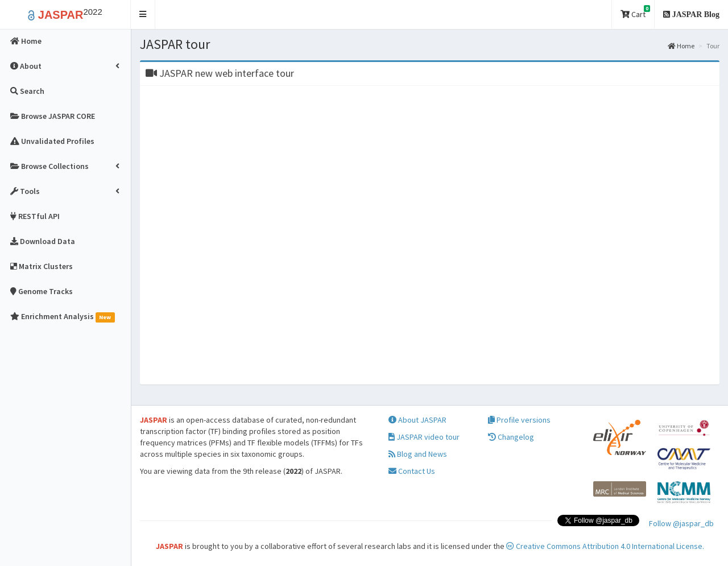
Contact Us (412, 471)
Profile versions (519, 420)
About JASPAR (417, 420)
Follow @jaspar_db (681, 523)
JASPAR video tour (424, 437)
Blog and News (418, 454)
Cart (635, 12)
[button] (143, 15)
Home (681, 46)
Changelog (511, 437)
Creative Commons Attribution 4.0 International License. (605, 546)
